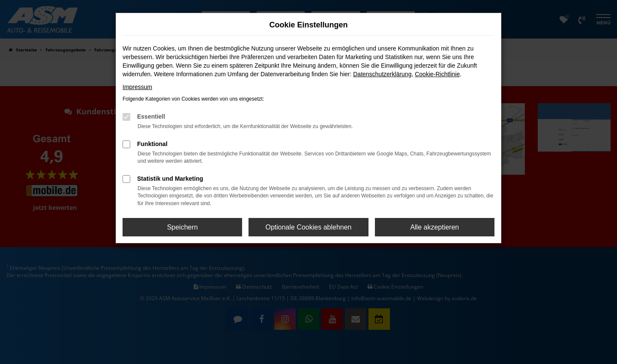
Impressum (137, 87)
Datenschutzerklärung (382, 74)
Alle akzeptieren (434, 227)
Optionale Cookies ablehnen (308, 227)
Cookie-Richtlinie (437, 74)
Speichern (183, 227)
